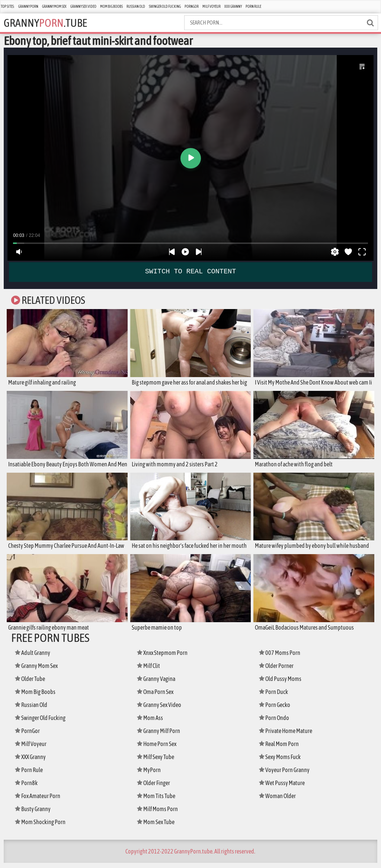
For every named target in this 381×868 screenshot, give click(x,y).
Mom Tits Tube (158, 801)
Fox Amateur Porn (40, 801)
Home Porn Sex (159, 749)
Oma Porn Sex (157, 697)
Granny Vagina (158, 684)
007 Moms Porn (281, 658)
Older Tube (32, 684)
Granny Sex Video (83, 7)
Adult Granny (35, 658)
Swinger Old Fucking (165, 7)
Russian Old (136, 7)
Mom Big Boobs (111, 7)
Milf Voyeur (212, 7)
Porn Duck (275, 697)
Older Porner (278, 671)
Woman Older (279, 801)
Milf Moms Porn (159, 814)
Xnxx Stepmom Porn (165, 658)
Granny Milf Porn (161, 736)
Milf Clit (150, 671)
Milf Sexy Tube (158, 762)
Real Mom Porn (281, 749)
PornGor (192, 7)
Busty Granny (34, 814)
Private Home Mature (288, 736)
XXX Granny (233, 7)
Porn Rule (253, 7)
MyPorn (150, 775)
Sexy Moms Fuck (282, 762)
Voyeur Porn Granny (286, 775)
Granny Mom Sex (54, 7)
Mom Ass (151, 723)
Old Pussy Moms (282, 684)
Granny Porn (28, 7)
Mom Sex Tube (158, 827)
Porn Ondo (276, 723)
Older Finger (156, 788)
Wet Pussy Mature (284, 788)
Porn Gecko (276, 710)
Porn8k (27, 788)
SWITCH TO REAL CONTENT (190, 271)
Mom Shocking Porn (42, 827)
